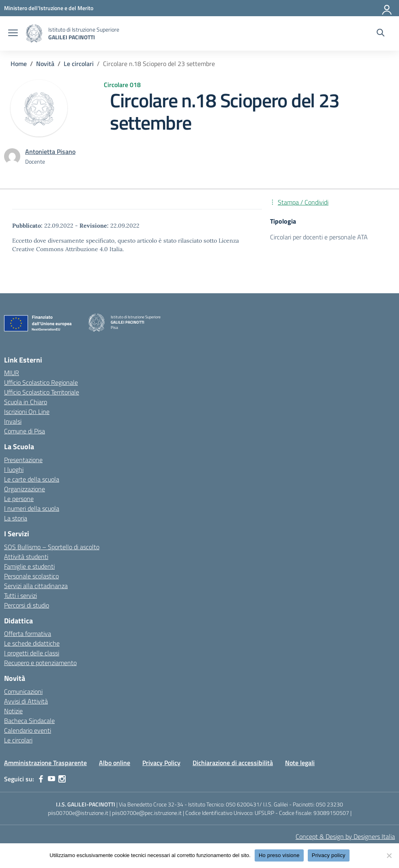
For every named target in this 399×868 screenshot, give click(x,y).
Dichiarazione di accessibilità (233, 763)
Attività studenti (26, 557)
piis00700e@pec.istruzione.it (147, 813)
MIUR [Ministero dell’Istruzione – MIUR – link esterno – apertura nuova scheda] (12, 373)
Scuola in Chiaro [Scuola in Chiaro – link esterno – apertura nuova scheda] (26, 402)
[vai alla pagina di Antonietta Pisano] (50, 151)
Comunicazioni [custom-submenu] (23, 691)
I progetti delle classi (32, 653)
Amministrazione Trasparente (45, 763)
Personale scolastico (31, 576)
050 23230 (329, 804)
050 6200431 (243, 804)
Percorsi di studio (27, 605)
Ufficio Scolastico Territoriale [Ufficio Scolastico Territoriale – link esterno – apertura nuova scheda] (42, 392)
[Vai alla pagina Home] (19, 64)
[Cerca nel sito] (381, 34)
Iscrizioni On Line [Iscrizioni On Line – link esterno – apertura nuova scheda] (27, 412)
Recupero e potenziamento (40, 663)
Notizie (13, 711)
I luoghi (14, 469)
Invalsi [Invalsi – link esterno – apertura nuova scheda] (13, 421)
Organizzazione (25, 489)
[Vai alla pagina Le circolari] (79, 64)
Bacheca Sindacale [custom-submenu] (29, 721)
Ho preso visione (279, 855)
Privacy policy (329, 855)
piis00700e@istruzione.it (78, 813)
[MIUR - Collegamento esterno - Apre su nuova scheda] (49, 8)
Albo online (115, 763)
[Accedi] (387, 8)
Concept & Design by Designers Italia (345, 836)
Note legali (300, 763)
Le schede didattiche (32, 643)
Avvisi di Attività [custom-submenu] (26, 701)
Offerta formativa (28, 633)
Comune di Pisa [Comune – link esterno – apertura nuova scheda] (25, 431)
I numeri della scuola (32, 508)
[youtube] (51, 779)
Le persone (19, 499)
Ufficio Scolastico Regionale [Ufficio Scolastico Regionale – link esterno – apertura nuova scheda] (41, 382)
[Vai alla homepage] (34, 33)
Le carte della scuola (32, 479)
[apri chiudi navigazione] (13, 34)
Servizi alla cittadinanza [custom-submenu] (36, 586)
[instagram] (62, 779)
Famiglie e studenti (29, 566)
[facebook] (41, 779)
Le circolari (18, 740)
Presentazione (23, 460)
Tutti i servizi (20, 595)
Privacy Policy (161, 763)
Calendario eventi (28, 730)
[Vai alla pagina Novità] (45, 64)
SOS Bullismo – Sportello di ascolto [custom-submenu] (52, 547)
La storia (16, 518)
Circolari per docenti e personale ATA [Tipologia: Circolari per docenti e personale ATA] (319, 237)
